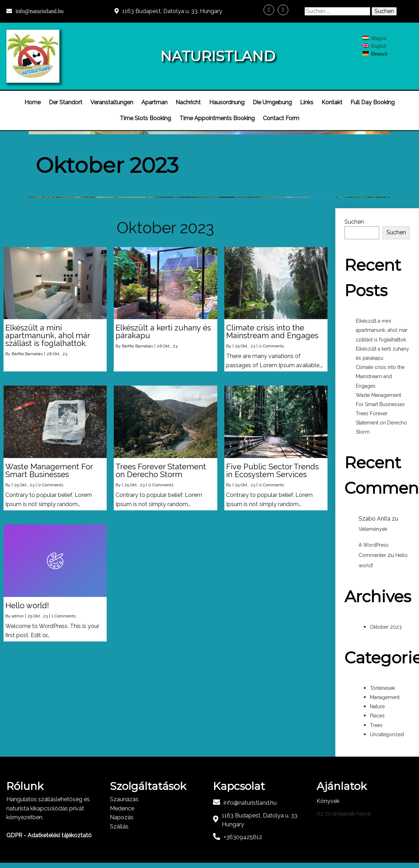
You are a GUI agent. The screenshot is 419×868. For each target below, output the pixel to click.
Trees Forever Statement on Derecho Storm (381, 419)
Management (385, 693)
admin (18, 612)
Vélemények (373, 525)
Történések (382, 684)
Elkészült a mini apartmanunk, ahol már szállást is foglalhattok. (382, 326)
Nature (377, 703)
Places (377, 712)
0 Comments (272, 342)
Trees (376, 721)
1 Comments (64, 612)
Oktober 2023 (386, 623)
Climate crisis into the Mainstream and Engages (380, 373)
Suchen (354, 218)
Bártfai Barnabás (27, 350)
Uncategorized (387, 730)
